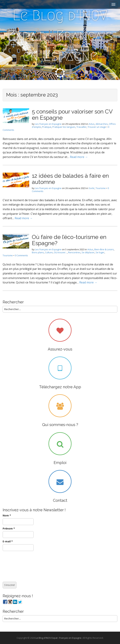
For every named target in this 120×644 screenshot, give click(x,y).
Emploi (60, 463)
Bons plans (38, 252)
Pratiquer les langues (64, 127)
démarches (102, 124)
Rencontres (74, 252)
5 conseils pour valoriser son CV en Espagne (72, 115)
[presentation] (17, 565)
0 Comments (21, 255)
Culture (49, 252)
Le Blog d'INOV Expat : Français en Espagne (60, 36)
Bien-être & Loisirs (104, 249)
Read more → (79, 157)
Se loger (100, 252)
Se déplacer (88, 252)
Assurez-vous (60, 349)
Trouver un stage (97, 127)
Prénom (9, 528)
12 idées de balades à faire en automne (70, 179)
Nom (7, 515)
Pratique (47, 127)
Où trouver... (60, 252)
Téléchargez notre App (60, 387)
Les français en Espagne (48, 124)
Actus (92, 124)
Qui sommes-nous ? (60, 425)
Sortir (92, 188)
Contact (60, 500)
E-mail (8, 541)
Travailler (82, 127)
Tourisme (101, 188)
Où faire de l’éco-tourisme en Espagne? (69, 240)
